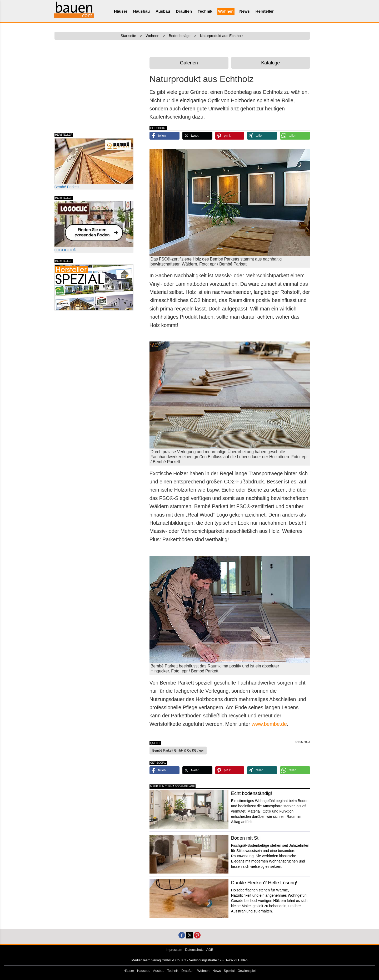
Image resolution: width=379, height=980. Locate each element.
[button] (164, 136)
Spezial (229, 971)
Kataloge (270, 63)
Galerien (189, 63)
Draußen (184, 11)
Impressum (174, 950)
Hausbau (141, 11)
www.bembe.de (269, 724)
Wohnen (226, 11)
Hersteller (265, 11)
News (245, 11)
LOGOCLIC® (94, 227)
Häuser (121, 11)
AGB (210, 950)
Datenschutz (194, 950)
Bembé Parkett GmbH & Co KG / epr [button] (178, 751)
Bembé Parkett (94, 164)
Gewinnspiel (247, 971)
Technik (205, 11)
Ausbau (163, 11)
